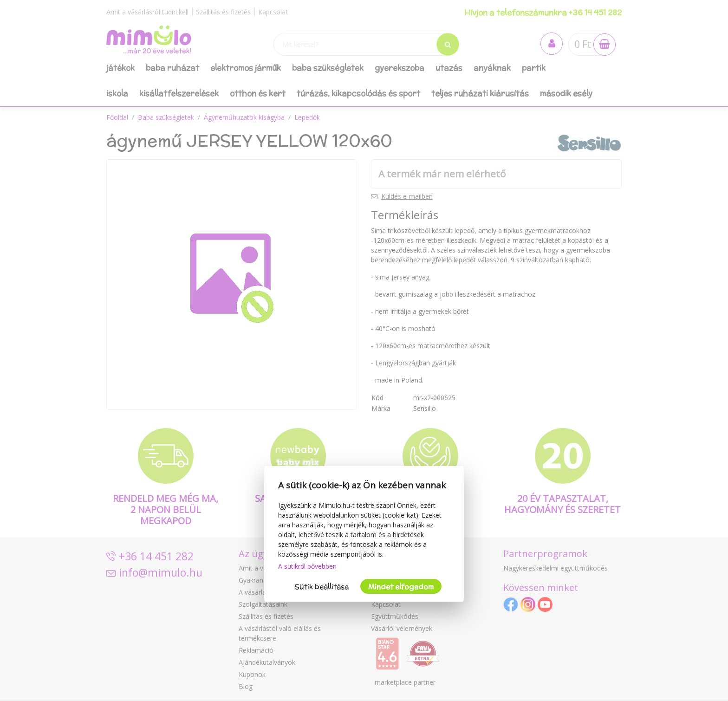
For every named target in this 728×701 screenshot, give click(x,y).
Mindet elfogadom (401, 587)
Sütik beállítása (322, 587)
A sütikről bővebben (307, 566)
